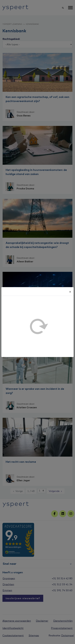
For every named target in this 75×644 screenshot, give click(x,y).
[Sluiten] (70, 291)
